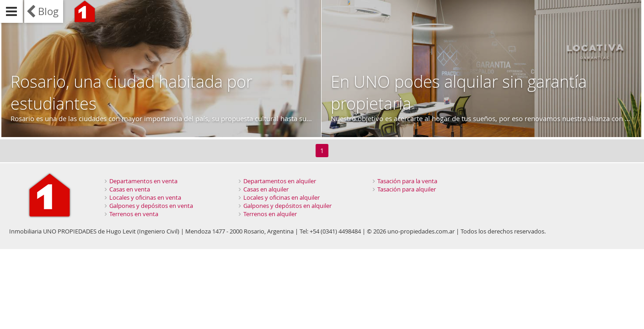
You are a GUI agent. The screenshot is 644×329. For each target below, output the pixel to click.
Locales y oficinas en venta (145, 197)
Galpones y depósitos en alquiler (287, 206)
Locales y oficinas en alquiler (282, 197)
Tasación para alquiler (407, 189)
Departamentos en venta (143, 181)
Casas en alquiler (266, 189)
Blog (48, 11)
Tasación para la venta (407, 181)
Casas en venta (130, 189)
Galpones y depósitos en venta (151, 206)
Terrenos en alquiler (270, 214)
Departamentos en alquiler (280, 181)
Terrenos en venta (134, 214)
